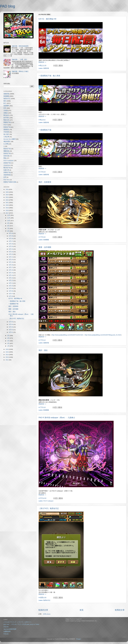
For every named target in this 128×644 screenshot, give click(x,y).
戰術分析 (6, 120)
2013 (7, 357)
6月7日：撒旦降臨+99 (47, 19)
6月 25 (11, 246)
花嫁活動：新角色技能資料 (20, 46)
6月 (8, 231)
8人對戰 (6, 144)
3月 (8, 341)
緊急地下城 (7, 149)
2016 (7, 349)
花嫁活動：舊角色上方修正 (20, 71)
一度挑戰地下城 (45, 130)
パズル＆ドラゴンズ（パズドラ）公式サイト (17, 622)
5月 (8, 336)
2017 (7, 213)
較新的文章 (43, 610)
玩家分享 (6, 170)
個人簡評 (6, 134)
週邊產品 (6, 130)
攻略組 (6, 113)
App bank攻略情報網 (10, 629)
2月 (8, 343)
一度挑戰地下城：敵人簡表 (49, 76)
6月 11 (11, 283)
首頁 (81, 610)
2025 (7, 192)
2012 (7, 360)
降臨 (5, 158)
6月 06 (11, 296)
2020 (7, 205)
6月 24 (11, 249)
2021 (7, 203)
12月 (9, 215)
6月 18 (11, 265)
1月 (8, 346)
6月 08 (11, 291)
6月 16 (11, 270)
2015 (7, 352)
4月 (8, 338)
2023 (7, 197)
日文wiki (6, 627)
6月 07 (11, 294)
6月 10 (11, 286)
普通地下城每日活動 (10, 182)
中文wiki (6, 634)
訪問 (5, 177)
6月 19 (11, 262)
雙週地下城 (7, 122)
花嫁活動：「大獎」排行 (19, 60)
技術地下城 (7, 153)
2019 (7, 208)
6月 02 (11, 330)
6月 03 (11, 327)
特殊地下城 (7, 127)
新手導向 (6, 118)
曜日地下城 (7, 168)
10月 (9, 221)
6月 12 (11, 280)
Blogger (79, 639)
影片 (5, 103)
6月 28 (11, 239)
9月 (8, 223)
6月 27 (11, 241)
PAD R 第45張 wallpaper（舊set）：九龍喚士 (57, 418)
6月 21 (11, 257)
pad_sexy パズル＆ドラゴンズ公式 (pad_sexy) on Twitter (21, 624)
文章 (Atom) (47, 614)
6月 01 (11, 332)
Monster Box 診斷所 (10, 139)
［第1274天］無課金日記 (49, 508)
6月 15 (11, 273)
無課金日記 (47, 600)
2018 (7, 210)
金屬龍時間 (7, 631)
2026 (7, 189)
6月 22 (11, 254)
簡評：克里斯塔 (45, 182)
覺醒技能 (6, 151)
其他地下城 (7, 163)
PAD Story (7, 180)
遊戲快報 (46, 68)
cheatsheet (7, 165)
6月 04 (11, 324)
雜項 (5, 101)
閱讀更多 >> (42, 62)
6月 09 (11, 288)
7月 (8, 228)
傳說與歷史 (7, 142)
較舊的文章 (120, 610)
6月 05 (11, 322)
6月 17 (11, 267)
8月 (8, 226)
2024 (7, 195)
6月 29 (11, 236)
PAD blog (7, 6)
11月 (9, 218)
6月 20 (11, 260)
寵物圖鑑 (46, 240)
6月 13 (11, 278)
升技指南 (6, 132)
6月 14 (11, 275)
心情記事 (6, 137)
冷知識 (6, 111)
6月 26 (11, 244)
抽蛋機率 (6, 106)
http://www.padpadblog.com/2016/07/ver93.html (67, 335)
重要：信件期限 (45, 247)
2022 (7, 200)
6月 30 (11, 233)
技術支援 (6, 156)
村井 (5, 108)
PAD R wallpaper (48, 501)
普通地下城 (7, 172)
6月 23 (11, 252)
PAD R (5, 125)
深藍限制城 (7, 175)
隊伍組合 (6, 115)
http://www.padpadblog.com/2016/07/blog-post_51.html (103, 335)
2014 (7, 355)
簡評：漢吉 (43, 350)
